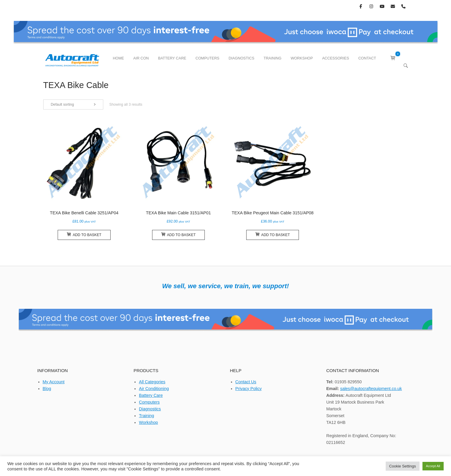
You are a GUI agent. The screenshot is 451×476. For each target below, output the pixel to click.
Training (146, 416)
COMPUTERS (208, 58)
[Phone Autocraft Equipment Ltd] (403, 6)
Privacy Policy (249, 389)
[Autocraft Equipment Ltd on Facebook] (361, 6)
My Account (54, 382)
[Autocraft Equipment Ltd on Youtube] (382, 6)
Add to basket (84, 235)
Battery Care (151, 395)
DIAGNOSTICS (241, 58)
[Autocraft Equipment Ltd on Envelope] (393, 6)
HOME (118, 58)
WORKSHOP (302, 58)
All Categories (152, 382)
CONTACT (367, 58)
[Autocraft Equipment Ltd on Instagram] (371, 6)
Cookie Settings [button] (403, 466)
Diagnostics (150, 409)
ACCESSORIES (336, 58)
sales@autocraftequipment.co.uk (371, 389)
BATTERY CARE (172, 58)
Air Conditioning (154, 389)
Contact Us (246, 382)
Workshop (148, 422)
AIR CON (141, 58)
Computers (149, 402)
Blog (47, 389)
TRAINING (273, 58)
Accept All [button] (433, 466)
